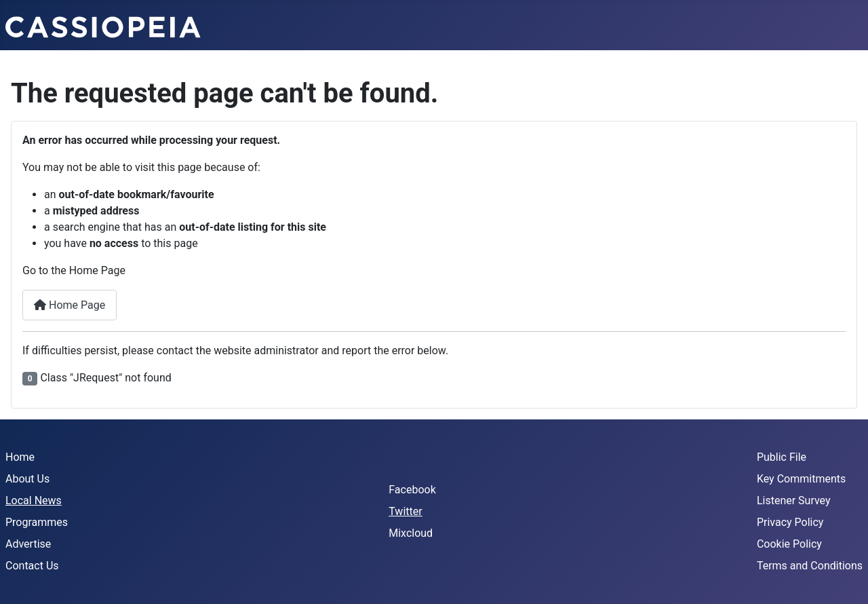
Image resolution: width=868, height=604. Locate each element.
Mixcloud (411, 533)
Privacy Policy (790, 522)
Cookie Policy (789, 544)
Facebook (412, 490)
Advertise (28, 544)
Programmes (37, 522)
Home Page (70, 305)
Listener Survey (794, 501)
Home (20, 457)
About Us (27, 479)
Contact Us (32, 566)
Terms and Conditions (810, 566)
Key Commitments (801, 479)
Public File (782, 457)
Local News (34, 501)
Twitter (405, 511)
